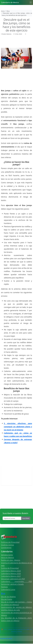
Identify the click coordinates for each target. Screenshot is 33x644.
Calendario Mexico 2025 (11, 571)
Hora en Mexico (8, 557)
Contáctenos (6, 547)
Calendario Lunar (8, 589)
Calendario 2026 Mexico (6, 638)
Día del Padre (7, 599)
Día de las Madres (8, 597)
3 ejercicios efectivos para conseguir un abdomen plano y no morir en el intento (18, 427)
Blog (3, 593)
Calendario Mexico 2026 (11, 573)
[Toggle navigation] (31, 2)
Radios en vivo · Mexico (11, 560)
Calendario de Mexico (10, 2)
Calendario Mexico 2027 (11, 576)
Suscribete (26, 518)
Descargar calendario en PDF (13, 579)
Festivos (4, 587)
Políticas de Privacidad (10, 542)
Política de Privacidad (10, 568)
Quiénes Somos (7, 545)
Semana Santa (7, 555)
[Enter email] (12, 518)
